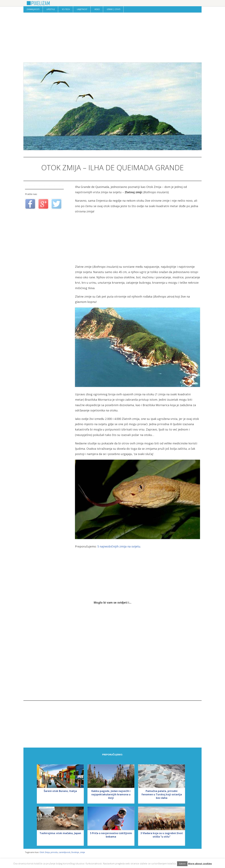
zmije (82, 852)
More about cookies (200, 863)
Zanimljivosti (33, 9)
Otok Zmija (45, 852)
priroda (54, 852)
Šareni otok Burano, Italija (60, 791)
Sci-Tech (66, 9)
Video (97, 9)
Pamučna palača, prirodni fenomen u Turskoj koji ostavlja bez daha (162, 794)
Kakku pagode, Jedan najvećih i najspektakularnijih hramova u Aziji (111, 794)
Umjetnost (82, 9)
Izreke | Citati (114, 9)
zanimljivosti (64, 852)
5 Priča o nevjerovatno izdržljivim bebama (111, 835)
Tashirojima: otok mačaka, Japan (60, 833)
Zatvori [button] (182, 864)
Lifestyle (51, 9)
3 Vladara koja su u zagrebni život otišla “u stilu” (162, 835)
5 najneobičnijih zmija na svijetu (119, 546)
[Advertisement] (112, 37)
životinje (75, 852)
